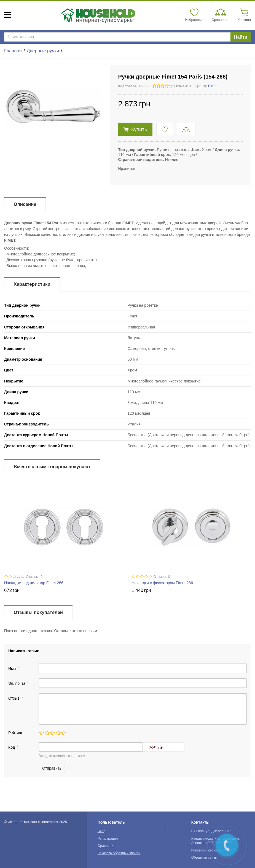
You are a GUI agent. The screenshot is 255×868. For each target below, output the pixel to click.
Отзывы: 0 (182, 86)
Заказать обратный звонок (119, 853)
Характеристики (32, 284)
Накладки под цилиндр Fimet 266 (34, 583)
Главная (13, 51)
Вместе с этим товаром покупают (52, 467)
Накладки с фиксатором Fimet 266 (163, 583)
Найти (241, 37)
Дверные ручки (43, 51)
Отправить (52, 768)
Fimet (213, 86)
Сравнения (107, 846)
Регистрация (108, 839)
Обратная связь (204, 858)
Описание (25, 204)
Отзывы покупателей (38, 612)
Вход (102, 831)
